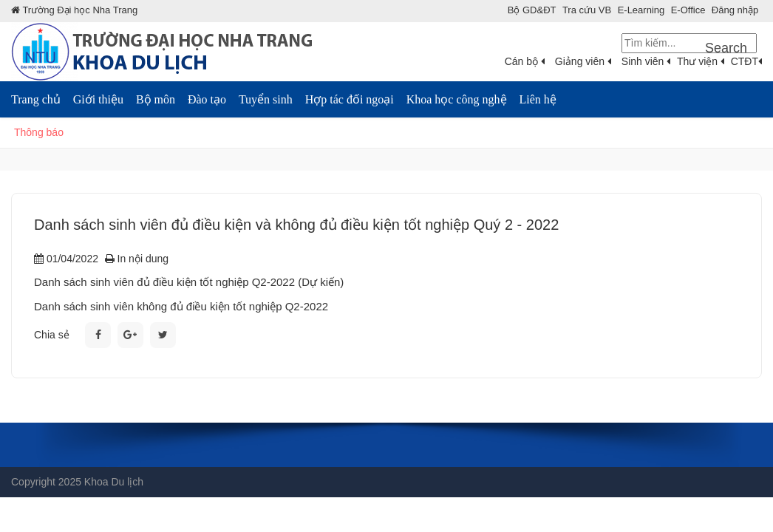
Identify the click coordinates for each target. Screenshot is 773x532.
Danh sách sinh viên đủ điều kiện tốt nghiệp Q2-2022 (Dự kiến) (189, 282)
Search (726, 48)
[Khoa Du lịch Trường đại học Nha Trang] (177, 51)
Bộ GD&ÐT (532, 10)
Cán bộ (525, 61)
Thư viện (701, 61)
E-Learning (641, 10)
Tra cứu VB (587, 10)
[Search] (689, 43)
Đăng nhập (735, 10)
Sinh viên (646, 61)
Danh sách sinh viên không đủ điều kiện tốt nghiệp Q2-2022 (181, 306)
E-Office (688, 10)
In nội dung (137, 259)
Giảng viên (583, 61)
